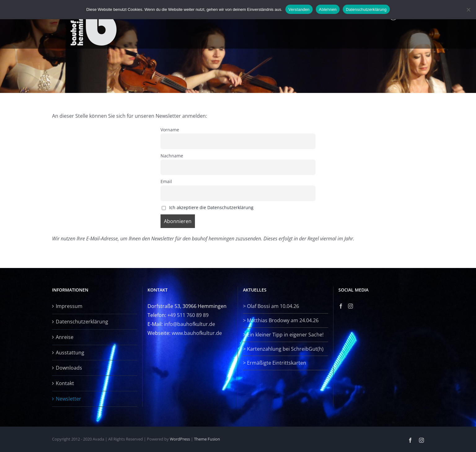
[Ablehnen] (468, 10)
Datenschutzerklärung (82, 322)
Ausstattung (70, 353)
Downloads (69, 368)
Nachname (172, 156)
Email (166, 181)
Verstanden (299, 9)
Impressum (69, 306)
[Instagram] (350, 306)
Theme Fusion (207, 439)
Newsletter (68, 399)
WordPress (180, 439)
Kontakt (65, 383)
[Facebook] (341, 306)
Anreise (65, 337)
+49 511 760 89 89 (188, 315)
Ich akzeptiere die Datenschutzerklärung (211, 207)
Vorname (170, 130)
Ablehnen (328, 9)
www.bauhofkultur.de (197, 333)
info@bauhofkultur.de (190, 324)
